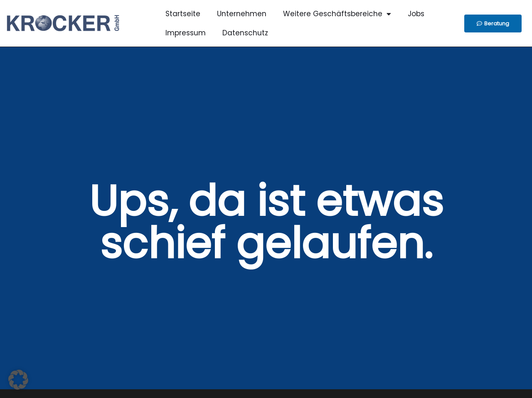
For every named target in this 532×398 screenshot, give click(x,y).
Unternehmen (242, 14)
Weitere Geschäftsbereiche (337, 14)
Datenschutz (245, 33)
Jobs (416, 14)
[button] (18, 380)
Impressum (186, 33)
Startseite (183, 14)
